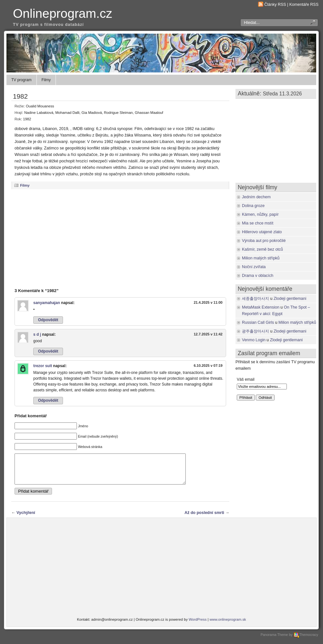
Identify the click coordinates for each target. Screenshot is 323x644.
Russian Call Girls (258, 322)
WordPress (198, 625)
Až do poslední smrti (204, 518)
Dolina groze (253, 206)
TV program (21, 80)
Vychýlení (26, 518)
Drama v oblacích (258, 276)
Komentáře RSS (304, 5)
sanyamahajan (47, 303)
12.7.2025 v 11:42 (208, 334)
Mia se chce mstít (258, 223)
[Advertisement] (120, 238)
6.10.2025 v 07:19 (208, 366)
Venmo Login (254, 340)
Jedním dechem (256, 197)
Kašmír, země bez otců (262, 249)
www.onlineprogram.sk (228, 625)
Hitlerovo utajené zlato (262, 232)
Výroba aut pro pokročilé (264, 241)
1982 (20, 96)
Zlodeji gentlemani (290, 299)
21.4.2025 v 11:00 (208, 302)
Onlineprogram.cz (63, 13)
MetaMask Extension (261, 307)
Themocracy (306, 640)
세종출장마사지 (255, 299)
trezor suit (43, 366)
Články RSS (275, 5)
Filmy (46, 80)
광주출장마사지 (255, 331)
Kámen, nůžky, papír (260, 214)
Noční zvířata (254, 267)
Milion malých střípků (261, 258)
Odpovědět (48, 320)
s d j (37, 334)
